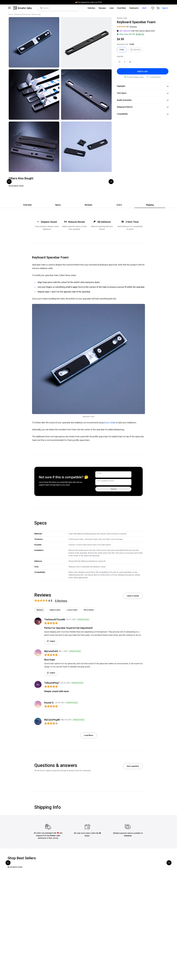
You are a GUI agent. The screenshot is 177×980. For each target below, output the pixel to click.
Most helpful (89, 610)
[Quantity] (125, 62)
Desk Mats (122, 8)
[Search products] (61, 8)
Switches (91, 8)
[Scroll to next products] (111, 182)
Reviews (88, 205)
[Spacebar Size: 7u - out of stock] (135, 50)
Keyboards (134, 8)
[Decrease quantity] (120, 62)
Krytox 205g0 (110, 423)
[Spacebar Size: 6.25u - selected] (122, 50)
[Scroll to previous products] (9, 182)
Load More (88, 735)
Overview (27, 205)
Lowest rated (72, 610)
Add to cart (143, 71)
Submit (113, 489)
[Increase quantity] (130, 62)
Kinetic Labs (36, 14)
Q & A (119, 205)
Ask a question (133, 766)
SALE (144, 8)
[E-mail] (113, 474)
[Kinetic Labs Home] (23, 8)
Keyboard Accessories (23, 14)
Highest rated (55, 610)
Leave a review (133, 596)
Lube (112, 8)
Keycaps (102, 8)
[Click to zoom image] (34, 42)
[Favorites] (153, 8)
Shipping (150, 205)
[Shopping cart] (158, 8)
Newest (40, 610)
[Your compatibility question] (113, 482)
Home (11, 14)
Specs (58, 205)
